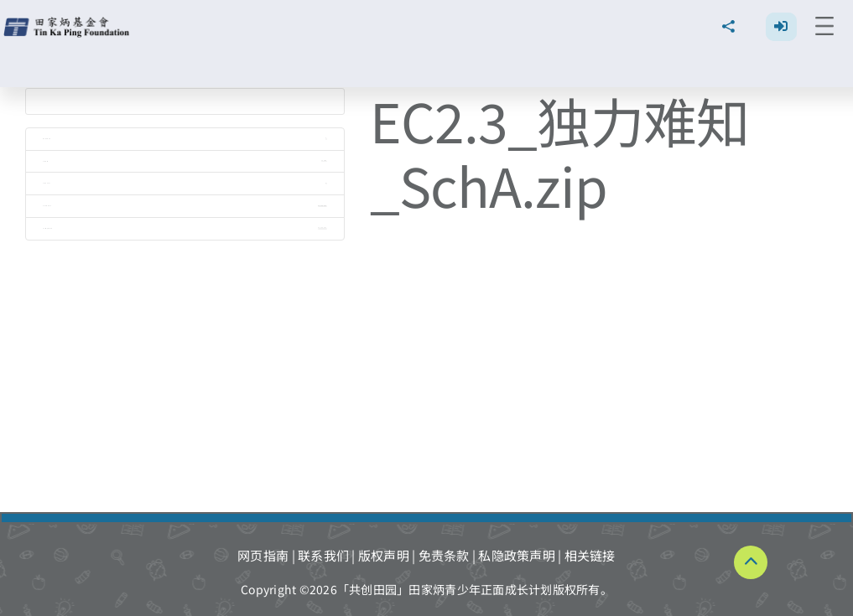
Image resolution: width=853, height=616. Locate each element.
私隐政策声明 (517, 555)
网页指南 (263, 555)
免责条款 (444, 555)
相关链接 (590, 555)
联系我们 (323, 555)
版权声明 (384, 555)
